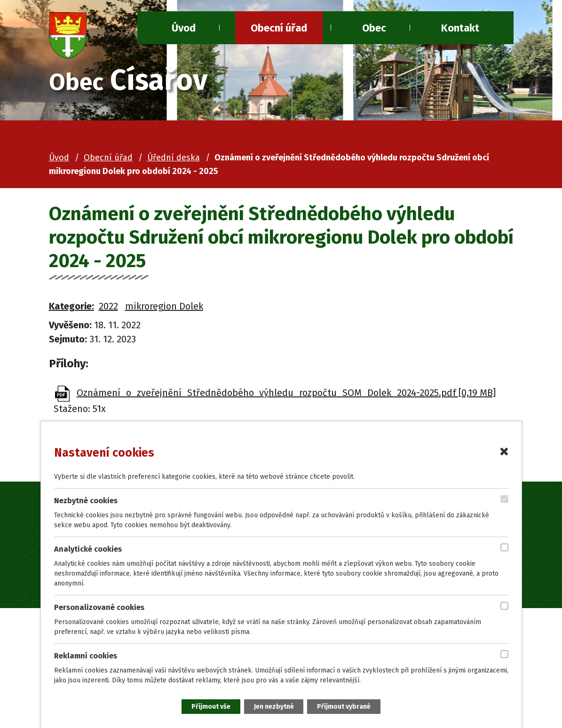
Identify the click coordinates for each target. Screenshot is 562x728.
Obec (374, 28)
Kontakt (460, 28)
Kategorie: (71, 306)
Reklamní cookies (86, 656)
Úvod (59, 158)
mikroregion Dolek (164, 306)
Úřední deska (174, 158)
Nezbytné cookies (86, 500)
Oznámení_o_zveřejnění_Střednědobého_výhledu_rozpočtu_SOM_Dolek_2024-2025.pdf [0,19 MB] (286, 393)
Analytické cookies (88, 549)
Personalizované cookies (99, 607)
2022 (108, 306)
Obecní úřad (279, 28)
